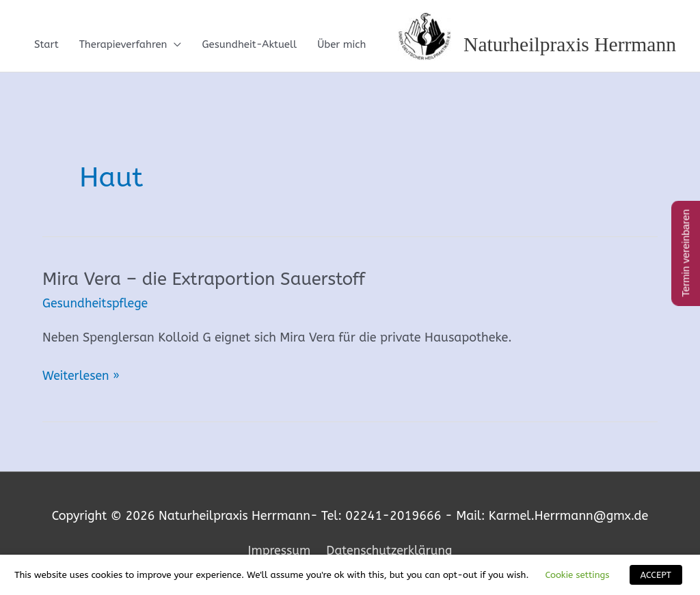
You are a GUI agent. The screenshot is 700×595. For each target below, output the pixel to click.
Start (46, 45)
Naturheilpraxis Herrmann (568, 45)
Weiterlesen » (82, 376)
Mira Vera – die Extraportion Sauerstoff (206, 280)
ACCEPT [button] (656, 575)
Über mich (341, 45)
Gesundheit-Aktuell (249, 45)
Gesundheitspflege (96, 304)
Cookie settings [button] (577, 575)
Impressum (278, 551)
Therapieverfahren (123, 45)
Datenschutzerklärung (390, 551)
